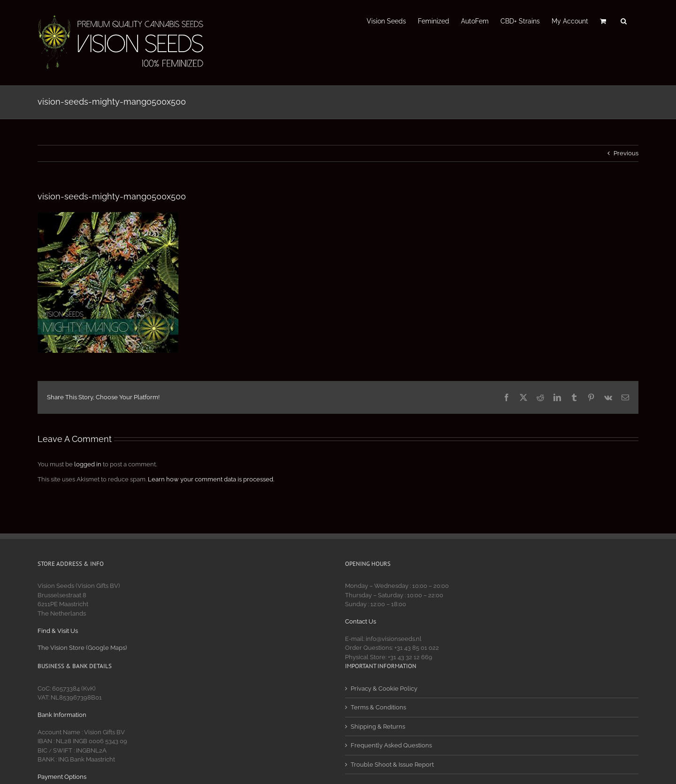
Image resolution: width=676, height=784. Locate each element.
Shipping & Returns (378, 727)
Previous (626, 153)
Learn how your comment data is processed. (211, 479)
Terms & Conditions (378, 707)
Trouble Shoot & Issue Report (392, 765)
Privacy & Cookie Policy (384, 689)
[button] (624, 20)
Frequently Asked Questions (391, 745)
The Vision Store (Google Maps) (82, 648)
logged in (88, 464)
